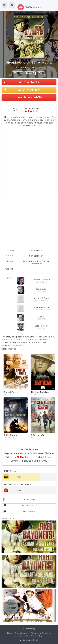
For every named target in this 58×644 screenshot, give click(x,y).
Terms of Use (22, 636)
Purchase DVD (29, 512)
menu (4, 5)
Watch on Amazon (29, 90)
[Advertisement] (29, 225)
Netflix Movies (26, 640)
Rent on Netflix (29, 499)
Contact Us (46, 633)
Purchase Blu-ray (29, 506)
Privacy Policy (36, 636)
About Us (35, 633)
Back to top (30, 629)
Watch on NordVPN (30, 98)
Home (10, 633)
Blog (17, 633)
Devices (25, 633)
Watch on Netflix (29, 82)
